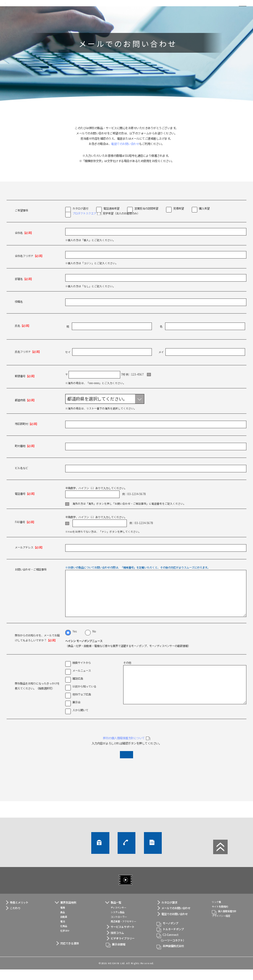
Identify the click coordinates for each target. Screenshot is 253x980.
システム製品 (118, 923)
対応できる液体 (70, 954)
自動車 (64, 928)
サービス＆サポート (123, 938)
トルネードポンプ (173, 939)
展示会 (76, 714)
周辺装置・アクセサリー (123, 932)
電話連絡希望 (111, 218)
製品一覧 (116, 913)
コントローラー (119, 928)
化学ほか (65, 941)
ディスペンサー (118, 918)
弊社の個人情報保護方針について (124, 749)
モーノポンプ (170, 934)
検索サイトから (82, 674)
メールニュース (82, 682)
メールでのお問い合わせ (62, 856)
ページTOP (220, 858)
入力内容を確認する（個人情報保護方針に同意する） (126, 769)
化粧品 (64, 937)
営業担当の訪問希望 (146, 218)
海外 (71, 514)
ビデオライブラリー (134, 891)
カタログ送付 (80, 218)
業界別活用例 (68, 913)
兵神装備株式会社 (173, 957)
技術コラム (117, 943)
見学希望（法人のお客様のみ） (106, 223)
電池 (63, 932)
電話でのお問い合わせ (125, 154)
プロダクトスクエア (84, 223)
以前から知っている (84, 698)
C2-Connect (177, 949)
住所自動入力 (159, 385)
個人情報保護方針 (227, 922)
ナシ (71, 535)
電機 (63, 918)
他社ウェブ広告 (82, 706)
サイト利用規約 (220, 917)
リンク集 (216, 913)
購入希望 (204, 218)
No (94, 642)
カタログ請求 (194, 856)
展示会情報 (119, 955)
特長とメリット (19, 913)
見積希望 (179, 218)
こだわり (15, 919)
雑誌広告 (78, 690)
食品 (63, 923)
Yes (75, 642)
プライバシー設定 (221, 927)
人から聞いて (80, 721)
